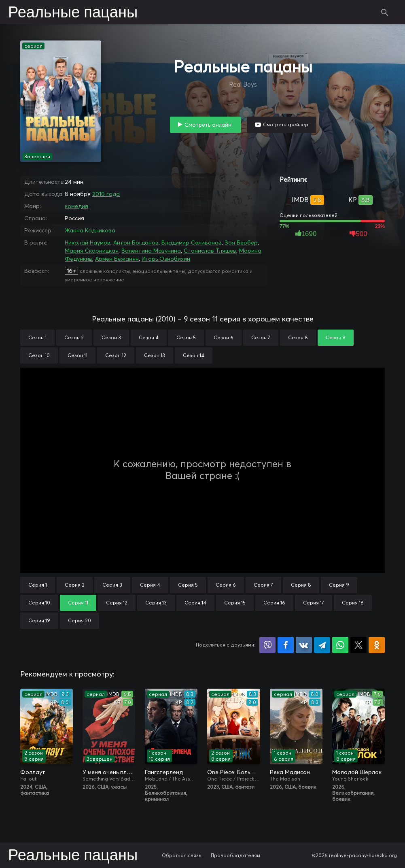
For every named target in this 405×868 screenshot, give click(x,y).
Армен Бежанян (117, 259)
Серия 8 (301, 585)
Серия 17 (314, 603)
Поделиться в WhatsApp (340, 645)
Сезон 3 (111, 337)
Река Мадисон (290, 772)
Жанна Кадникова (90, 230)
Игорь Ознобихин (166, 259)
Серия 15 (235, 603)
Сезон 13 (155, 355)
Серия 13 (156, 603)
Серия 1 (38, 585)
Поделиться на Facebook (286, 645)
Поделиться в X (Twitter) (358, 645)
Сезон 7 (261, 337)
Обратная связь (182, 855)
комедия (76, 206)
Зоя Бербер (241, 243)
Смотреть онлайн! (209, 125)
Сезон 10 (39, 355)
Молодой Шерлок (357, 772)
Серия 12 (117, 603)
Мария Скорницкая (92, 251)
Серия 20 (80, 620)
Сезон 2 (74, 337)
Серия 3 (112, 585)
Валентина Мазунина (151, 251)
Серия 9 (339, 585)
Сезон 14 (194, 355)
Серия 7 (263, 585)
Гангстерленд (164, 772)
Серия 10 (39, 603)
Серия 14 (195, 603)
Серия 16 (274, 603)
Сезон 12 (116, 355)
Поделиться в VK (304, 645)
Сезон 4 (149, 337)
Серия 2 (75, 585)
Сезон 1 (37, 337)
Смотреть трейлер (286, 124)
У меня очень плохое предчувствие (109, 772)
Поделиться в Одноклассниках (377, 645)
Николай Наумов (88, 243)
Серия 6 (226, 585)
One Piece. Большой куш (233, 772)
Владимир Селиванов (192, 243)
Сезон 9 (336, 337)
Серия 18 (353, 603)
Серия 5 (188, 585)
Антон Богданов (136, 243)
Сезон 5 (186, 337)
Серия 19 (39, 620)
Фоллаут (33, 772)
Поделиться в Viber (267, 645)
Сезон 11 (77, 355)
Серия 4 (150, 585)
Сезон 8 (298, 337)
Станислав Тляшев (210, 251)
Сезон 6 (224, 337)
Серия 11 (78, 603)
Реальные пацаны (73, 13)
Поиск (385, 12)
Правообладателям (235, 855)
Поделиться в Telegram (322, 645)
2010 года (106, 194)
